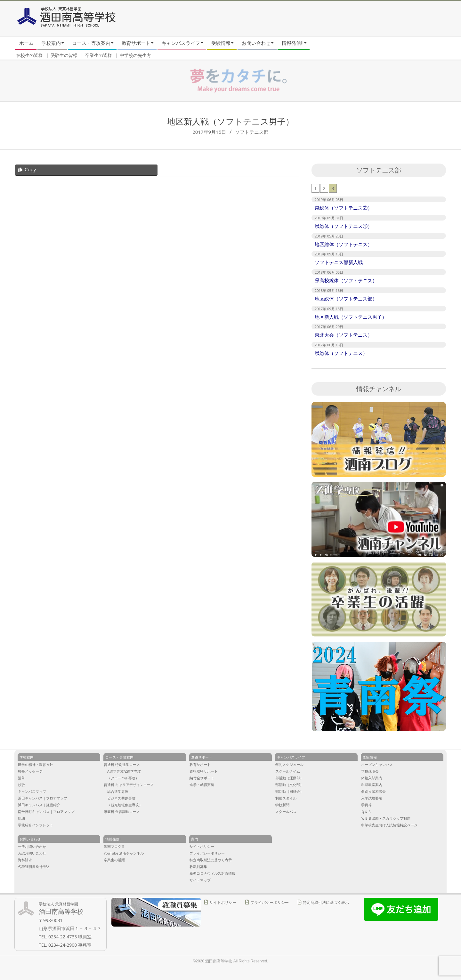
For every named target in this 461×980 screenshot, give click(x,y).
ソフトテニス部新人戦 (339, 262)
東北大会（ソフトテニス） (344, 335)
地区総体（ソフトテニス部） (346, 299)
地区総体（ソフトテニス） (344, 244)
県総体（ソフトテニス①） (344, 226)
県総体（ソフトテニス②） (344, 208)
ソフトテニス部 (252, 132)
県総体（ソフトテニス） (341, 353)
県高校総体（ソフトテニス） (346, 280)
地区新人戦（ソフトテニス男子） (351, 317)
